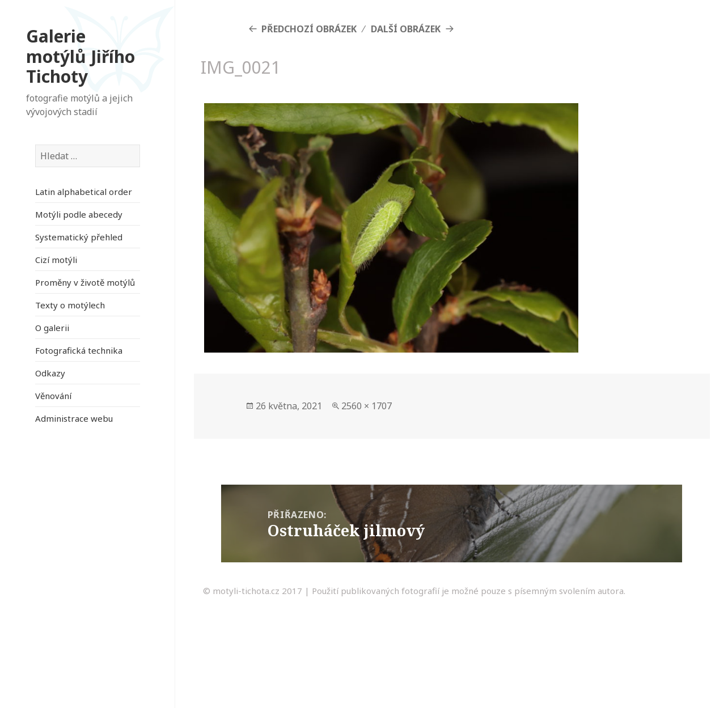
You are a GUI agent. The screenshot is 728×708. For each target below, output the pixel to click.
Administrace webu (74, 418)
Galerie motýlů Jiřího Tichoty (81, 56)
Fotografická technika (79, 350)
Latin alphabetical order (84, 192)
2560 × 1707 (367, 406)
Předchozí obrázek (309, 29)
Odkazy (50, 373)
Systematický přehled (79, 237)
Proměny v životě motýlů (85, 282)
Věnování (53, 396)
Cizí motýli (56, 260)
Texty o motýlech (70, 305)
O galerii (52, 328)
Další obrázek (406, 29)
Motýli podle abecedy (79, 214)
